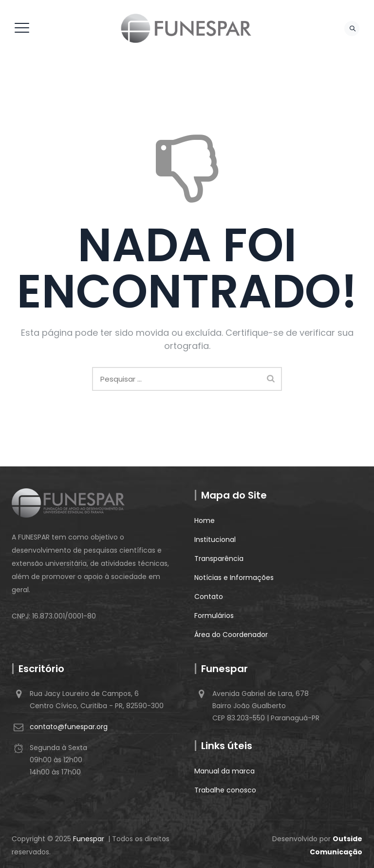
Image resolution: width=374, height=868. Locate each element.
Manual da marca (224, 771)
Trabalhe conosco (225, 790)
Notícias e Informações (234, 578)
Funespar (89, 839)
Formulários (214, 616)
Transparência (219, 559)
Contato (209, 597)
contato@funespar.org (69, 727)
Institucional (215, 540)
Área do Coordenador (231, 635)
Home (205, 521)
